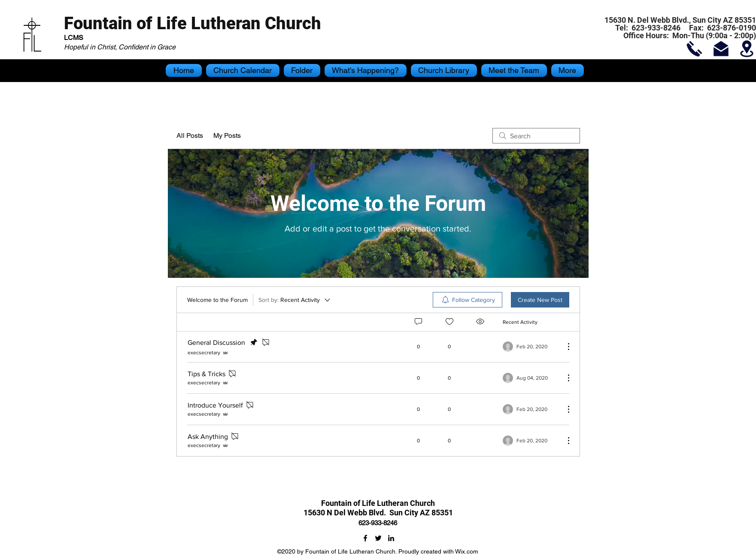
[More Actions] (564, 347)
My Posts (227, 135)
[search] (536, 136)
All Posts (190, 135)
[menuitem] (468, 300)
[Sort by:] (295, 300)
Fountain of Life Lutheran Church (193, 23)
